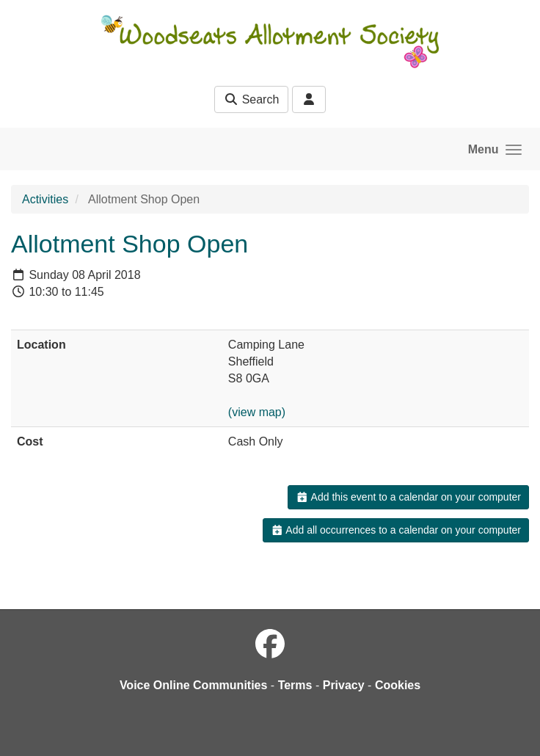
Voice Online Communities (194, 685)
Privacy (344, 685)
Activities (45, 199)
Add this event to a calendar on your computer (408, 497)
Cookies (398, 685)
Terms (295, 685)
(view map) (257, 412)
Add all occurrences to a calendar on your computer (396, 530)
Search (251, 99)
